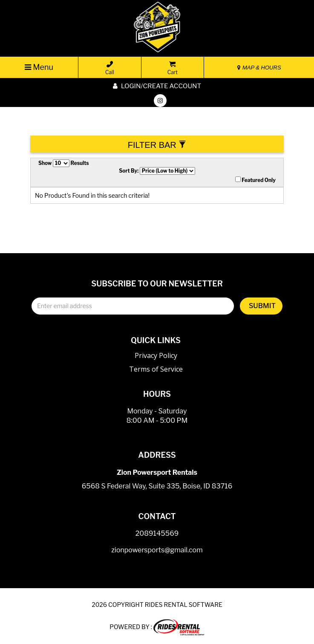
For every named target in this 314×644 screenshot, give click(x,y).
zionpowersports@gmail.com (157, 550)
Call (110, 68)
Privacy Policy (156, 355)
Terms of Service (156, 369)
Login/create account (157, 86)
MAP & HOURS (259, 68)
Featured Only (255, 180)
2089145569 (157, 533)
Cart (173, 68)
